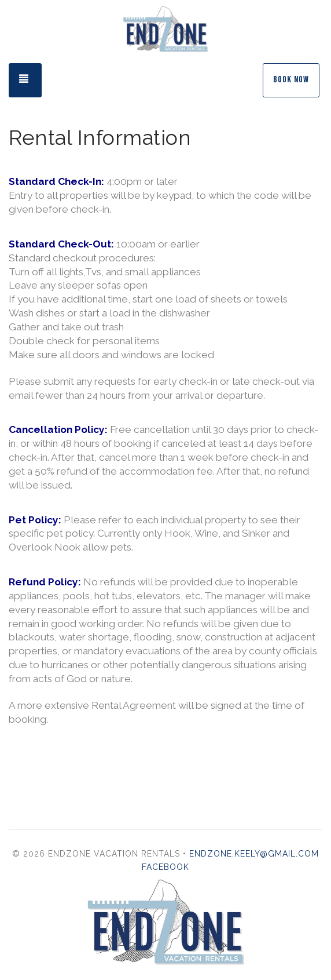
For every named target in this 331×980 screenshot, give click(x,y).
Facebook (165, 867)
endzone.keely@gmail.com (254, 854)
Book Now (291, 80)
